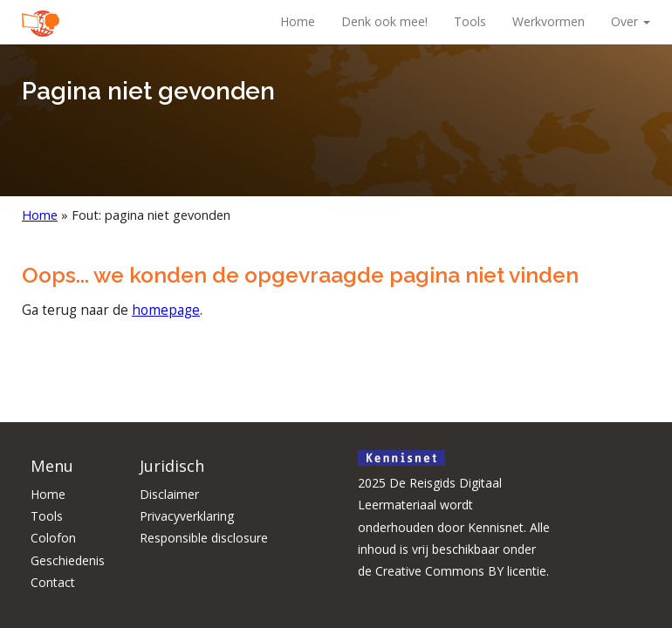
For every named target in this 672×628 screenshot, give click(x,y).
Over (631, 21)
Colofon (53, 538)
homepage (166, 310)
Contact (53, 582)
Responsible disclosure (204, 538)
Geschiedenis (68, 560)
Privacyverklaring (187, 516)
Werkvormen (549, 21)
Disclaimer (169, 494)
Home (298, 21)
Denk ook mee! (384, 21)
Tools (470, 21)
